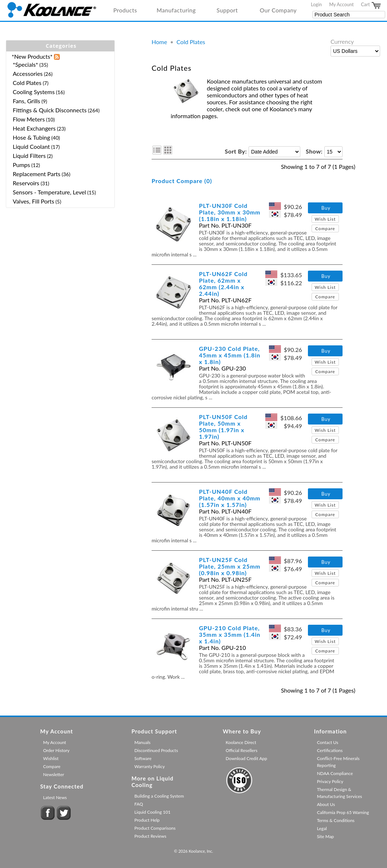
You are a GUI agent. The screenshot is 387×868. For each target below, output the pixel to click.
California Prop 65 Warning (343, 812)
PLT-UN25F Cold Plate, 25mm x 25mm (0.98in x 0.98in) (230, 566)
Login (316, 4)
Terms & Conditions (336, 820)
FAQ (139, 804)
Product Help (147, 820)
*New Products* (32, 56)
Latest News (55, 797)
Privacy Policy (330, 781)
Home (159, 42)
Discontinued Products (156, 750)
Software (143, 758)
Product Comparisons (155, 828)
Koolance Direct (241, 742)
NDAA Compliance (335, 773)
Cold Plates (191, 42)
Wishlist (51, 758)
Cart (371, 5)
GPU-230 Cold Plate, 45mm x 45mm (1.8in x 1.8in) (230, 355)
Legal (322, 828)
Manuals (142, 742)
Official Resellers (241, 750)
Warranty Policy (150, 766)
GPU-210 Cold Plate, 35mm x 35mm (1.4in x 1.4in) (230, 634)
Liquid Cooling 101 (153, 812)
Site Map (326, 836)
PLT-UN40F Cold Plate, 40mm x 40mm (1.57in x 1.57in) (230, 498)
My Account (341, 4)
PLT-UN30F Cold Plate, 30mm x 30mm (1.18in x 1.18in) (230, 212)
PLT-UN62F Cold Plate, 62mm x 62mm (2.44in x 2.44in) (223, 284)
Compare (325, 228)
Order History (56, 750)
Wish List (325, 219)
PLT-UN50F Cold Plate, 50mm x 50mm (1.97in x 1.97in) (223, 427)
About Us (326, 804)
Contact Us (328, 742)
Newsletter (54, 774)
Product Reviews (150, 836)
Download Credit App (246, 758)
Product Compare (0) (182, 181)
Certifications (330, 750)
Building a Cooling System (159, 796)
